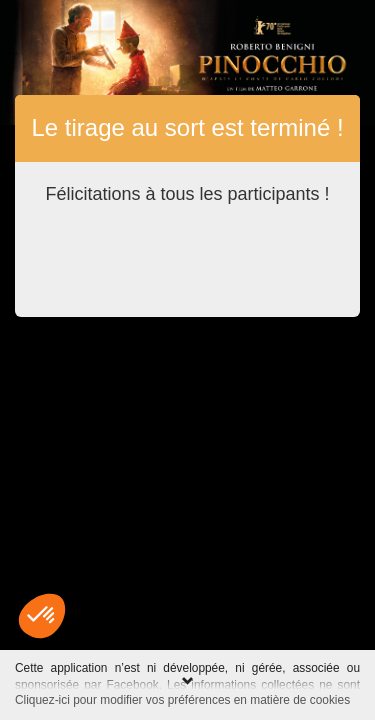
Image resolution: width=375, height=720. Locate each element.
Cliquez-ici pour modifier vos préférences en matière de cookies (182, 700)
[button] (42, 616)
